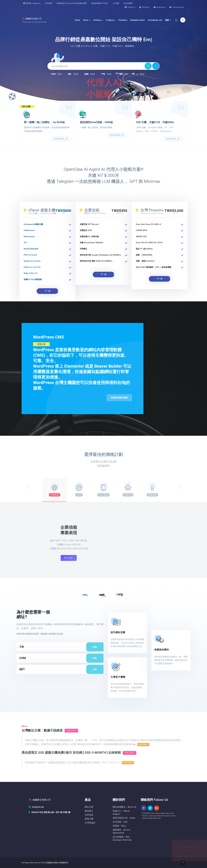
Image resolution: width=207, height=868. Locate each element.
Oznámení (123, 20)
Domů (77, 20)
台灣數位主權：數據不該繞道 (42, 730)
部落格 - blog (119, 826)
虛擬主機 (89, 819)
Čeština (130, 7)
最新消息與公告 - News (124, 818)
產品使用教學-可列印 (100, 3)
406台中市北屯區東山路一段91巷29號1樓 (50, 812)
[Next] (179, 487)
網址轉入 (89, 811)
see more (61, 139)
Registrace (159, 7)
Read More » (143, 744)
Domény (98, 20)
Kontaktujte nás (155, 20)
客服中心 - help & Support (121, 813)
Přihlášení (144, 7)
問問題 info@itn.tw (32, 3)
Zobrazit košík (177, 7)
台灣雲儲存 (90, 823)
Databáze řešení (137, 20)
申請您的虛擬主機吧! (119, 398)
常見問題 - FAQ (120, 822)
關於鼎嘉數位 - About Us (125, 807)
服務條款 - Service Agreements (121, 831)
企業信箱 (89, 815)
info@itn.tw (36, 807)
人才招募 (116, 3)
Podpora (111, 20)
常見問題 (49, 3)
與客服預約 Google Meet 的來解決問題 (72, 3)
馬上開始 (69, 558)
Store (87, 20)
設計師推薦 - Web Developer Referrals (122, 838)
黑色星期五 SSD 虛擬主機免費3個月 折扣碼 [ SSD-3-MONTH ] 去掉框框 (71, 753)
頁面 (168, 20)
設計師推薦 (128, 3)
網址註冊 (89, 807)
